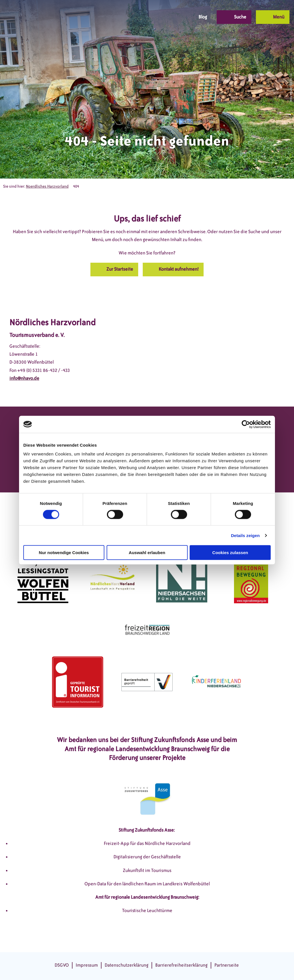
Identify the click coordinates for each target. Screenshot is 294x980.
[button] (147, 17)
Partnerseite (227, 965)
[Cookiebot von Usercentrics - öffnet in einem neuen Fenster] (246, 424)
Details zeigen (245, 535)
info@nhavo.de (24, 378)
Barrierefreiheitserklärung (181, 965)
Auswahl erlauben (147, 553)
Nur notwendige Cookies (64, 553)
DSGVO (62, 965)
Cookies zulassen (230, 553)
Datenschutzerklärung (127, 965)
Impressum (87, 965)
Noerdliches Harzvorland (47, 186)
